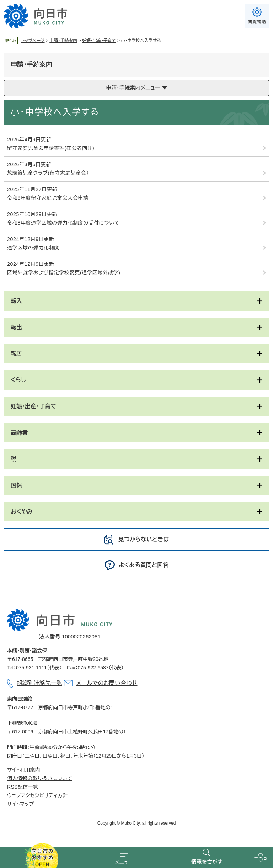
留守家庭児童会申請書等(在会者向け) (51, 148)
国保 (16, 485)
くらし (18, 380)
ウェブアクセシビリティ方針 (37, 795)
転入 (16, 301)
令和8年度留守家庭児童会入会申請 (48, 198)
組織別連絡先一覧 (39, 683)
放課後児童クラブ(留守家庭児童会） (48, 173)
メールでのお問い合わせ (107, 683)
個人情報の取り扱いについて (40, 778)
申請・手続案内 (63, 41)
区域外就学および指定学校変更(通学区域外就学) (64, 273)
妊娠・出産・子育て (99, 41)
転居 (16, 354)
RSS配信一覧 (23, 787)
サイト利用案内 (24, 770)
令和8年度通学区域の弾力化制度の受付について (63, 223)
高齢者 (19, 433)
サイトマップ (20, 804)
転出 (16, 327)
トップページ (33, 41)
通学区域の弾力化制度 (33, 248)
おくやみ (22, 512)
